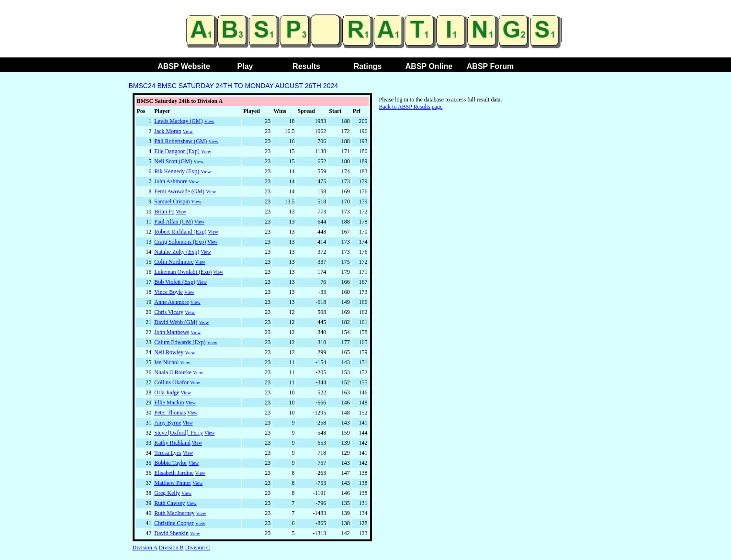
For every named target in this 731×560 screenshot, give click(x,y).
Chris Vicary (169, 312)
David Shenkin (171, 533)
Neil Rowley (169, 352)
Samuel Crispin (172, 202)
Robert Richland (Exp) (180, 232)
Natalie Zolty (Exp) (177, 252)
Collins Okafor (171, 382)
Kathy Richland (172, 443)
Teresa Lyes (168, 453)
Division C (198, 548)
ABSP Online (429, 66)
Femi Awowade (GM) (179, 191)
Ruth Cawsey (169, 503)
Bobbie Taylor (171, 463)
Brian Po (164, 212)
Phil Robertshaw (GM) (180, 141)
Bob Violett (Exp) (175, 282)
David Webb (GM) (176, 322)
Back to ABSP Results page (411, 107)
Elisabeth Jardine (174, 473)
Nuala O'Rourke (173, 372)
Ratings (368, 66)
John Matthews (172, 332)
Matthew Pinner (173, 483)
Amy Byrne (168, 423)
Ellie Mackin (169, 403)
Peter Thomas (170, 413)
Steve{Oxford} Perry (179, 433)
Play (245, 66)
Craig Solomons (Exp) (180, 242)
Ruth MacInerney (174, 513)
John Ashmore (171, 181)
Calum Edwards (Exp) (180, 342)
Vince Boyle (169, 292)
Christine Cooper (174, 523)
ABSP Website (184, 66)
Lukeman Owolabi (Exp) (183, 272)
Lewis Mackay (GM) (178, 121)
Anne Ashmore (171, 302)
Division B (171, 548)
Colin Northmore (174, 262)
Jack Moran (168, 131)
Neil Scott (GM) (173, 161)
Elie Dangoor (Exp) (177, 151)
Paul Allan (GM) (174, 222)
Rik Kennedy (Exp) (177, 171)
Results (306, 66)
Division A (145, 548)
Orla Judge (167, 392)
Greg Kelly (167, 493)
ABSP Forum (490, 66)
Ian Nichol (166, 362)
